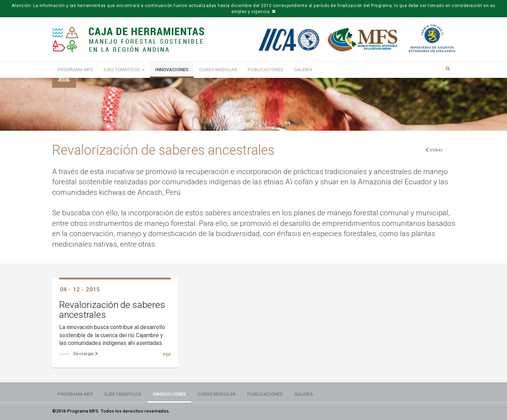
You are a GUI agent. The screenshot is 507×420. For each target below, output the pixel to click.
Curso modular (218, 70)
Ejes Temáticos (124, 70)
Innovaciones (172, 70)
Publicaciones (265, 70)
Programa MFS (75, 70)
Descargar (86, 354)
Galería (303, 70)
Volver (434, 150)
